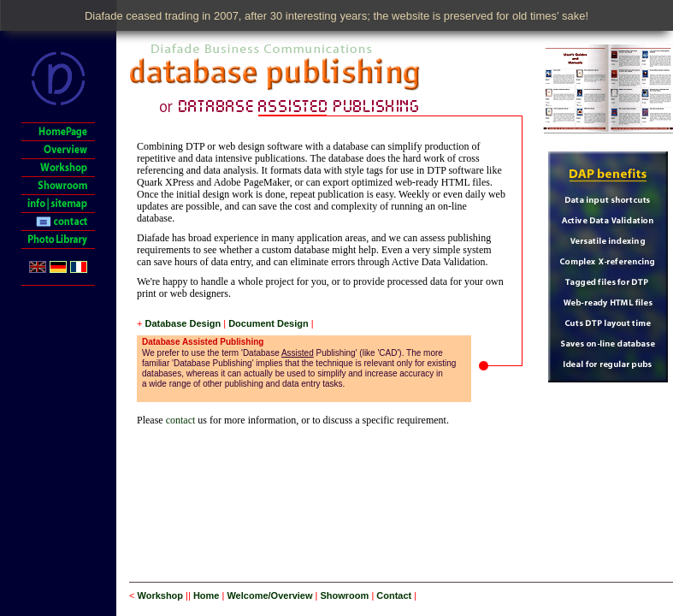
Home (207, 595)
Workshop (160, 595)
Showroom (345, 595)
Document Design (269, 323)
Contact (394, 595)
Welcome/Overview (269, 595)
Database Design (183, 323)
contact (181, 420)
